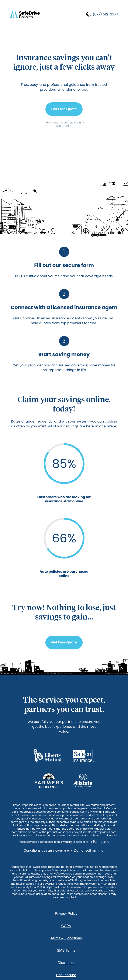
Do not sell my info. (89, 850)
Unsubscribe (66, 975)
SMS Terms (66, 950)
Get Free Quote (64, 109)
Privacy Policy (66, 914)
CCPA (66, 926)
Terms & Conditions (66, 938)
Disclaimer (66, 963)
